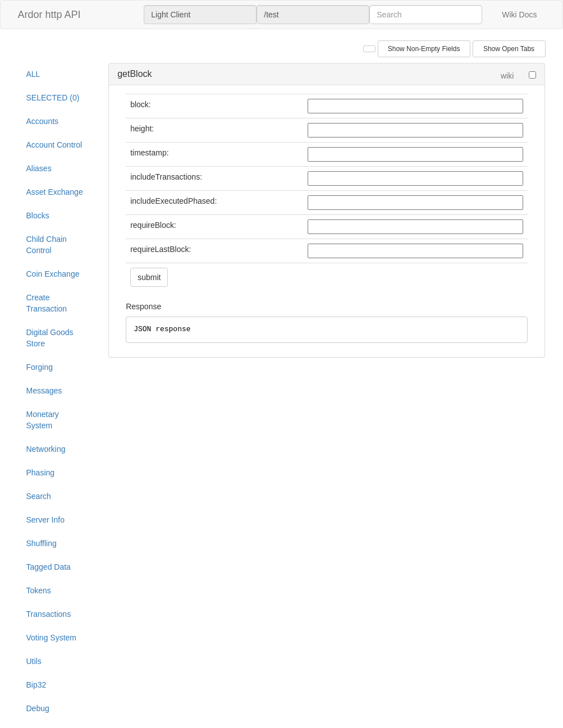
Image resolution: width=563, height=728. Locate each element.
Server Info (45, 520)
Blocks (38, 216)
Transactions (49, 614)
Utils (34, 661)
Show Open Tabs (509, 49)
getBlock (134, 74)
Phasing (41, 473)
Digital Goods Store (50, 338)
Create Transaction (47, 303)
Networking (46, 449)
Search (39, 496)
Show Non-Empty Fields (424, 49)
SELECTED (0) (53, 98)
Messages (44, 391)
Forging (40, 367)
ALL (33, 74)
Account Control (54, 145)
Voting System (52, 638)
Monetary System (43, 420)
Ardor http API (49, 15)
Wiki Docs (519, 15)
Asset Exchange (55, 192)
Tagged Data (49, 567)
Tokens (39, 590)
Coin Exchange (53, 274)
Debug (38, 708)
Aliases (39, 168)
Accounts (43, 121)
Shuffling (42, 543)
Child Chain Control (47, 245)
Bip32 (36, 685)
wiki (507, 76)
